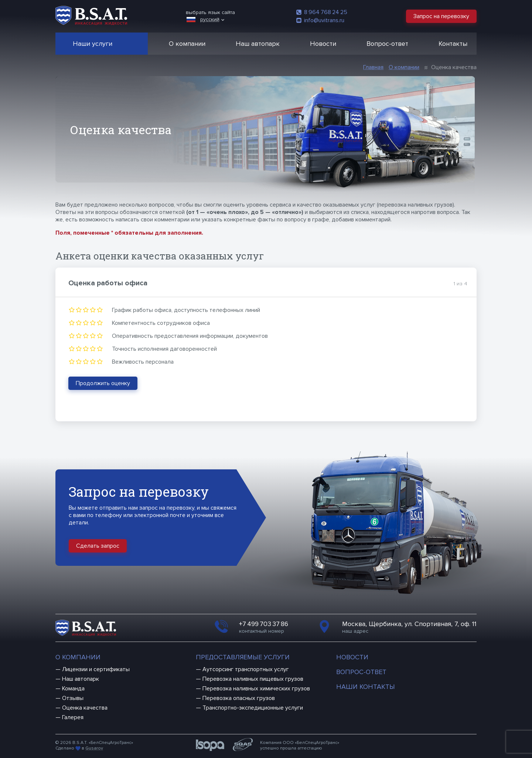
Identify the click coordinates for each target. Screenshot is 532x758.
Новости (323, 44)
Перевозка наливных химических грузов (256, 689)
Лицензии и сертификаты (96, 669)
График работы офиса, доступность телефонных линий (186, 310)
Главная (373, 67)
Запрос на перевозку (441, 16)
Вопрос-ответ (387, 44)
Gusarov (94, 748)
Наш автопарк (258, 44)
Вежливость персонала (143, 362)
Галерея (73, 717)
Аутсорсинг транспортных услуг (246, 669)
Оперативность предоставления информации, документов (190, 336)
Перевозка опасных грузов (239, 698)
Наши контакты (366, 687)
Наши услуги (93, 44)
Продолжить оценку (103, 383)
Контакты (453, 44)
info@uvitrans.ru (320, 20)
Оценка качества (85, 708)
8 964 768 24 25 (322, 12)
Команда (73, 689)
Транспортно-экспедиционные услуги (253, 708)
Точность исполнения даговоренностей (164, 349)
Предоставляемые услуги (243, 657)
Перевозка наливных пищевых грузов (253, 679)
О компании (187, 44)
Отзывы (73, 698)
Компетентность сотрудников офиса (161, 323)
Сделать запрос (98, 546)
